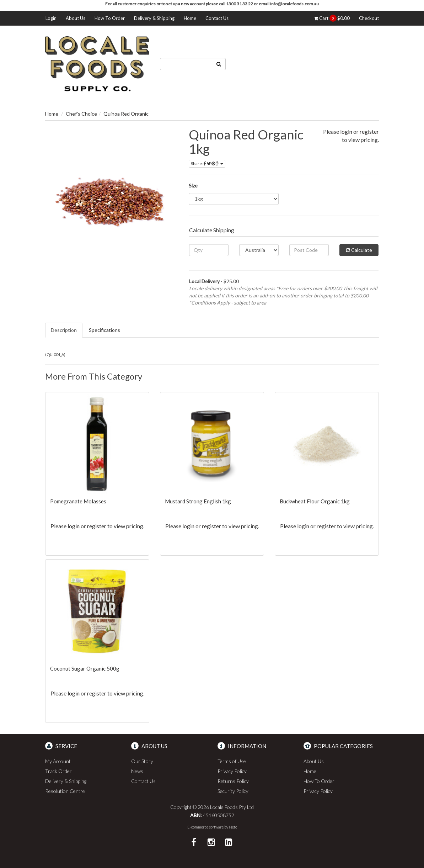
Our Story (142, 761)
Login (51, 18)
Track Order (58, 771)
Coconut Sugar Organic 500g (85, 668)
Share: (207, 163)
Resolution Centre (65, 791)
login (346, 131)
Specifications (104, 330)
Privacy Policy (232, 771)
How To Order (110, 18)
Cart (332, 18)
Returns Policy (233, 781)
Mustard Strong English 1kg (198, 501)
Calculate (359, 250)
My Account (58, 761)
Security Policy (233, 791)
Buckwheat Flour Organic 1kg (315, 501)
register (369, 131)
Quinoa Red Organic (126, 114)
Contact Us (217, 18)
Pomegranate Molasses (78, 501)
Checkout (369, 18)
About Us (76, 18)
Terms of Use (232, 761)
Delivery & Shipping (154, 18)
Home (190, 18)
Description (64, 330)
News (137, 771)
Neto (233, 827)
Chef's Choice (81, 114)
